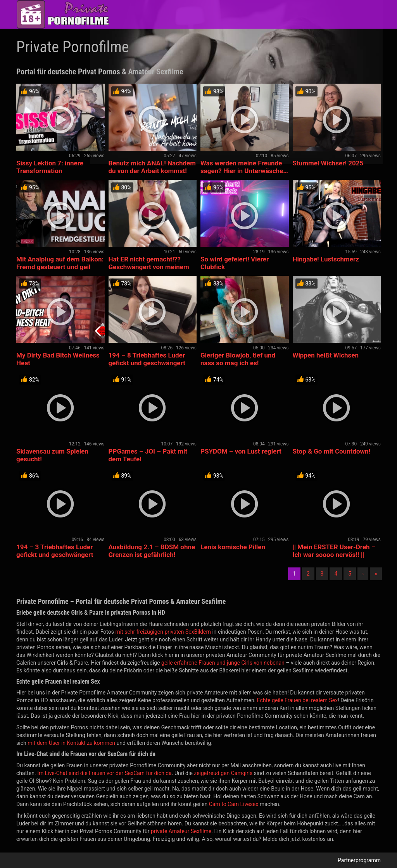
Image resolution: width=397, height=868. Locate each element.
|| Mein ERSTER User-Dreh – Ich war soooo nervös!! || (334, 551)
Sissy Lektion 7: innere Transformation (50, 167)
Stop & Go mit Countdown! (332, 451)
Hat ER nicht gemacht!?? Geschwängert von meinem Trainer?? (149, 267)
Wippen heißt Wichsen (326, 355)
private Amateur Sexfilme (181, 831)
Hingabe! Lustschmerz (326, 259)
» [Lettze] (376, 574)
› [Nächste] (363, 574)
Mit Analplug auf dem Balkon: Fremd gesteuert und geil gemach (60, 267)
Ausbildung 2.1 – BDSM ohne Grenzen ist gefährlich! (152, 551)
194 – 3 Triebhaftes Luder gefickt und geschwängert (55, 551)
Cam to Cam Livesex (234, 804)
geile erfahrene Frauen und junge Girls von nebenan (223, 663)
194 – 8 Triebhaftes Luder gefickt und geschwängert (147, 359)
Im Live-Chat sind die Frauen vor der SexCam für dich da (104, 773)
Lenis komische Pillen (233, 547)
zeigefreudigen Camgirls (223, 773)
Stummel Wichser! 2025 (328, 163)
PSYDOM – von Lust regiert (241, 451)
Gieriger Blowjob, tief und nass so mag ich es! (238, 359)
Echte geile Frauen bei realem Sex (297, 700)
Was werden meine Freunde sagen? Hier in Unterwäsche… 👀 (244, 171)
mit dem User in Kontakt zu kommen (71, 743)
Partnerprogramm (359, 860)
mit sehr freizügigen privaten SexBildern (163, 632)
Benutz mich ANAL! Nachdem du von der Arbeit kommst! (152, 167)
